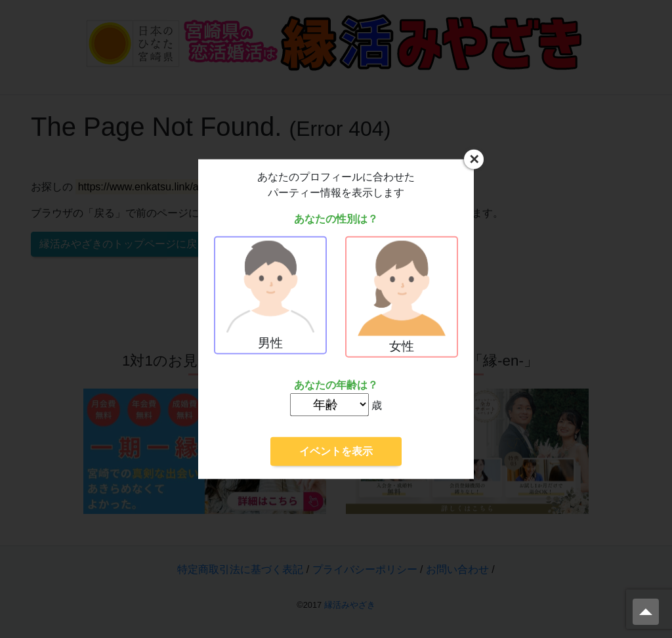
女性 (402, 297)
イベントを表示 (336, 451)
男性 (270, 295)
